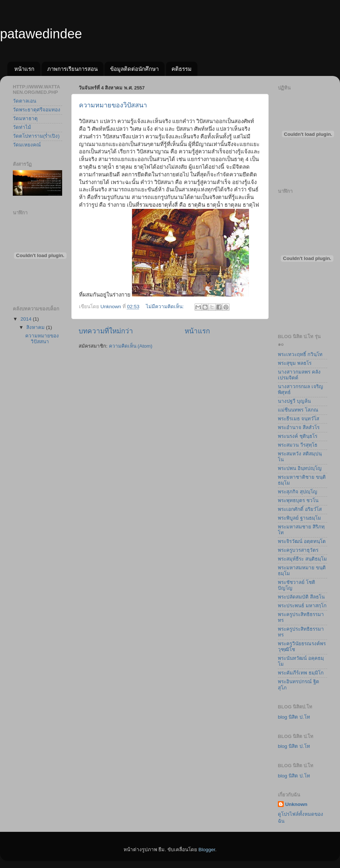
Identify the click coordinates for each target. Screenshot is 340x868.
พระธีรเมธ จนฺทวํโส (299, 419)
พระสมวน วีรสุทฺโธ (298, 445)
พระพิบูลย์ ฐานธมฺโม (299, 518)
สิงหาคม (36, 327)
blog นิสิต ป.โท (294, 717)
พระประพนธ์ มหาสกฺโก (302, 606)
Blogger (207, 850)
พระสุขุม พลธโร (295, 363)
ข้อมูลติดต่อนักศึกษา (134, 69)
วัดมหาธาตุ (25, 118)
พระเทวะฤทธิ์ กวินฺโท (300, 354)
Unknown (296, 804)
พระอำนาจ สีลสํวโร (299, 427)
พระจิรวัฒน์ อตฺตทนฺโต (302, 541)
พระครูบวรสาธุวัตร (298, 550)
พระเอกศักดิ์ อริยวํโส (300, 509)
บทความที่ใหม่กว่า (106, 331)
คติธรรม (182, 69)
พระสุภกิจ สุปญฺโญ (298, 492)
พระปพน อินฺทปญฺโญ (300, 468)
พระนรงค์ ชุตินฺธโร (298, 436)
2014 (27, 319)
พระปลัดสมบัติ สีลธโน (301, 597)
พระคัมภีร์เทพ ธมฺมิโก (301, 673)
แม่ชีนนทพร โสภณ (298, 410)
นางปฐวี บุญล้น (294, 401)
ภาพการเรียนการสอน (72, 69)
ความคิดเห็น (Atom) (131, 346)
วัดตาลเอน (24, 101)
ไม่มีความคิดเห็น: (166, 307)
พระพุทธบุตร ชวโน (298, 500)
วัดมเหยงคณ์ (27, 145)
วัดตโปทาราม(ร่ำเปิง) (36, 136)
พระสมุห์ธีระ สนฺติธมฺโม (302, 559)
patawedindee (41, 34)
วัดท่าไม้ (22, 127)
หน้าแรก (24, 69)
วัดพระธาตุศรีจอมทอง (37, 110)
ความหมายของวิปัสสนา (113, 105)
